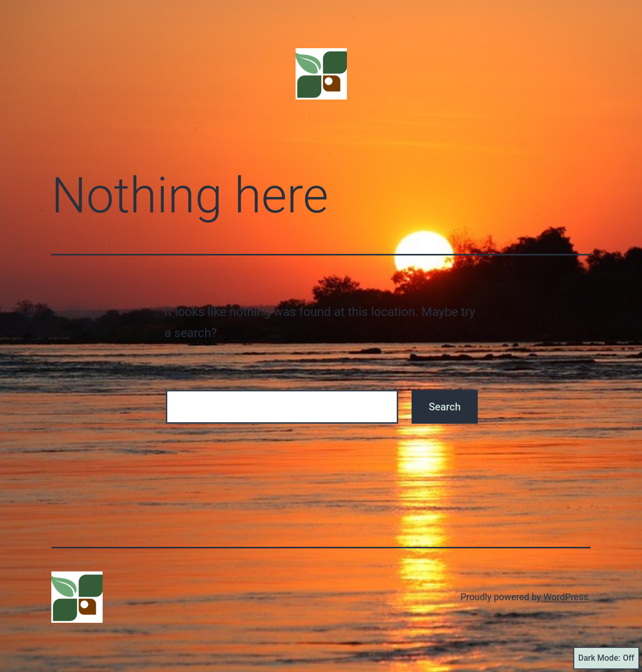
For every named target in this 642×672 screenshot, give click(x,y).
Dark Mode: (606, 658)
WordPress (566, 597)
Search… (182, 376)
